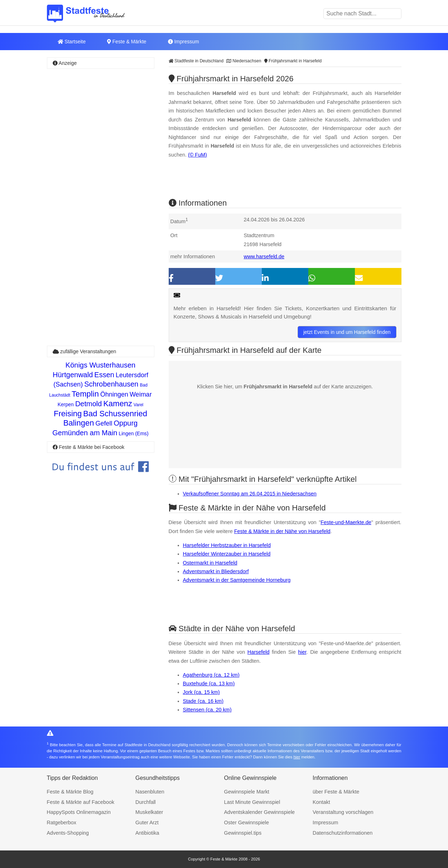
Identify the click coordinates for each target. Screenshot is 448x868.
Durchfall (146, 802)
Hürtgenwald (73, 375)
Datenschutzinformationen (343, 833)
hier (302, 652)
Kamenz (118, 404)
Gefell (104, 423)
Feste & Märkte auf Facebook (81, 802)
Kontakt (321, 802)
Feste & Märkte (127, 42)
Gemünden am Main (85, 433)
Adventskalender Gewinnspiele (260, 812)
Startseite (72, 42)
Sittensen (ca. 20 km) (207, 710)
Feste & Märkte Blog (70, 792)
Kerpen (66, 404)
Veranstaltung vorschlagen (343, 812)
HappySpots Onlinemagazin (79, 812)
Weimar (141, 394)
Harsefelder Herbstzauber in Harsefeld (227, 545)
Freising (68, 414)
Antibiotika (147, 833)
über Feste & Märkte (336, 792)
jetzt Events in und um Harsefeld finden (347, 332)
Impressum (184, 42)
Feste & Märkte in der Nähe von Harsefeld (282, 531)
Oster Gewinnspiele (247, 823)
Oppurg (126, 423)
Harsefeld (259, 652)
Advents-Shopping (68, 833)
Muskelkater (149, 812)
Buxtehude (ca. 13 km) (209, 684)
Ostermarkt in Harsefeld (210, 563)
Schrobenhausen (111, 384)
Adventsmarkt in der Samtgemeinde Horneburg (237, 580)
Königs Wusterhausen (100, 365)
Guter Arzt (147, 823)
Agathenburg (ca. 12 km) (211, 675)
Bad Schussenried (115, 414)
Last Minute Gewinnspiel (252, 802)
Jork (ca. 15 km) (201, 692)
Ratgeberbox (62, 823)
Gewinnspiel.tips (243, 833)
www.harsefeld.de (264, 256)
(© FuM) (197, 155)
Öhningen (114, 394)
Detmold (88, 404)
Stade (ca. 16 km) (203, 701)
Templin (85, 394)
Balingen (79, 423)
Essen (104, 375)
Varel (138, 405)
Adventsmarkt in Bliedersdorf (216, 571)
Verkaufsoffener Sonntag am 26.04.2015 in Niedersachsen (250, 494)
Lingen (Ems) (133, 433)
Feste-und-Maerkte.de (346, 522)
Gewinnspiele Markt (247, 792)
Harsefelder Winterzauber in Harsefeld (227, 554)
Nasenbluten (150, 792)
